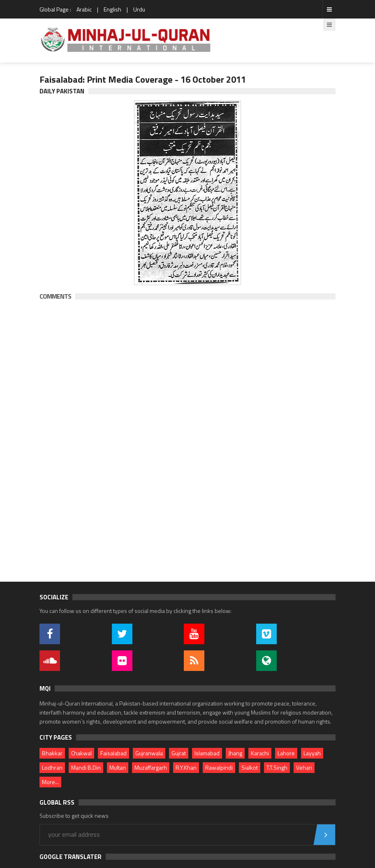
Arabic (84, 9)
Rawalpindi (219, 767)
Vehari (304, 767)
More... (50, 782)
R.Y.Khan (186, 767)
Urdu (139, 9)
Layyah (312, 753)
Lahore (286, 753)
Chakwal (81, 753)
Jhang (235, 753)
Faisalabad (113, 753)
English (112, 9)
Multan (118, 767)
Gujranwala (149, 753)
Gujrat (179, 753)
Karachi (260, 753)
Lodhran (52, 767)
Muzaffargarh (151, 767)
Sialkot (250, 767)
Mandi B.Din (86, 767)
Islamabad (207, 753)
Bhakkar (52, 753)
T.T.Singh (277, 767)
